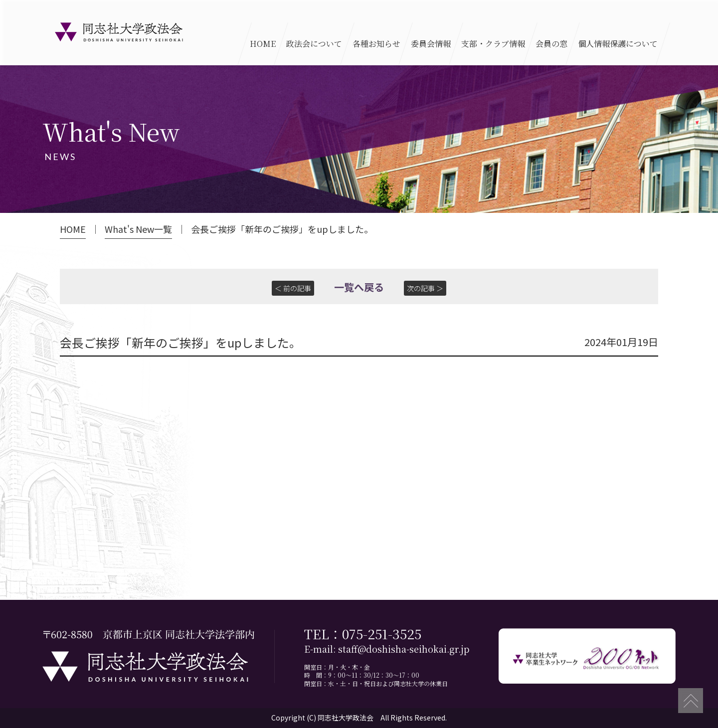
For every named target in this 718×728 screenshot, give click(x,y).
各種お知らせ (376, 44)
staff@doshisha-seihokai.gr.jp (404, 649)
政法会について (314, 44)
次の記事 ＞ (425, 288)
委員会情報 (431, 44)
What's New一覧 (138, 229)
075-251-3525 (382, 634)
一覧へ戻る (359, 287)
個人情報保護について (618, 44)
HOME (263, 44)
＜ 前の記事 (293, 288)
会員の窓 (551, 44)
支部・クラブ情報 (493, 44)
